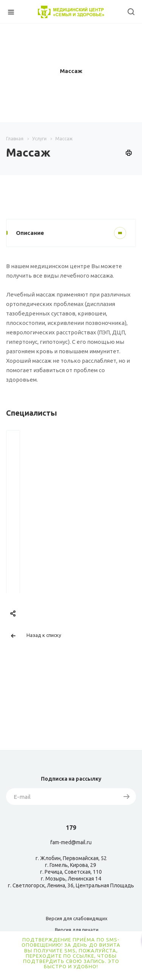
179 (71, 828)
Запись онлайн (65, 558)
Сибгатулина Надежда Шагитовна (65, 521)
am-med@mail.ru (72, 842)
